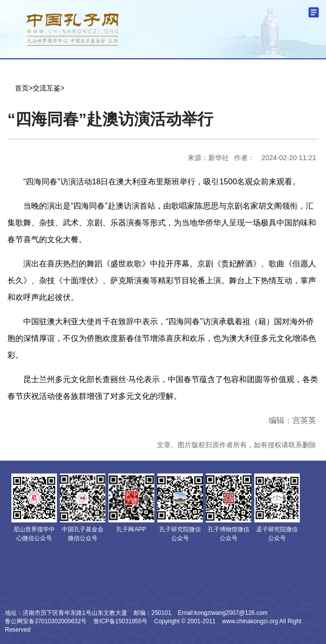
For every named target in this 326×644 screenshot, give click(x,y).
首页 (22, 88)
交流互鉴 (47, 88)
